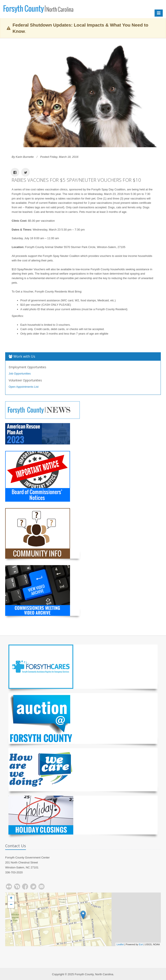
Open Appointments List (24, 387)
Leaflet (120, 944)
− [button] (11, 905)
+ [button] (11, 898)
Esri (141, 944)
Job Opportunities (20, 374)
